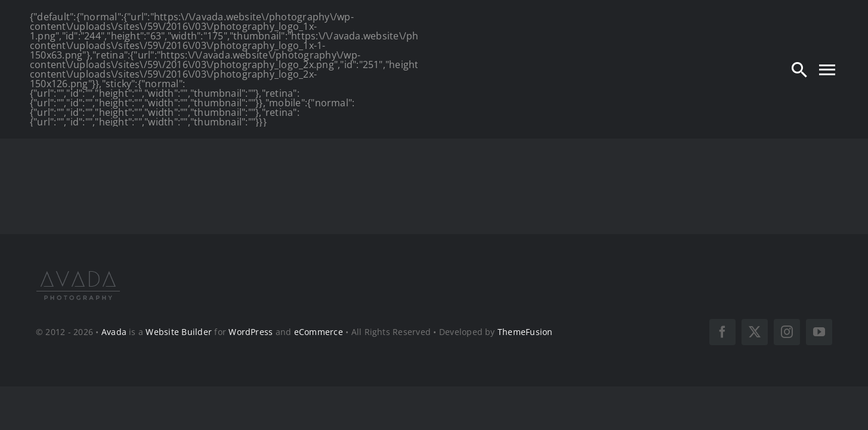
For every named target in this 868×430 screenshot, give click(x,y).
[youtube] (819, 332)
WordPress (251, 332)
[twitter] (755, 332)
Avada (114, 332)
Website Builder (179, 332)
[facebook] (722, 332)
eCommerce (319, 332)
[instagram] (787, 332)
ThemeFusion (525, 332)
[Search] (799, 69)
